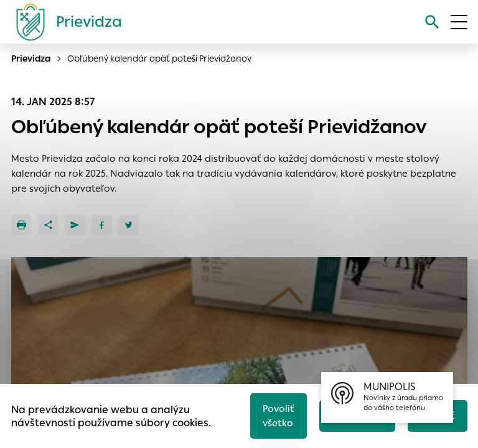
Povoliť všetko (279, 416)
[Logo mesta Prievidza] (64, 22)
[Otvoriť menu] (459, 22)
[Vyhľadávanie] (432, 22)
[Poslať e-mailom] (75, 225)
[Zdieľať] (48, 225)
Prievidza (31, 58)
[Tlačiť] (21, 225)
